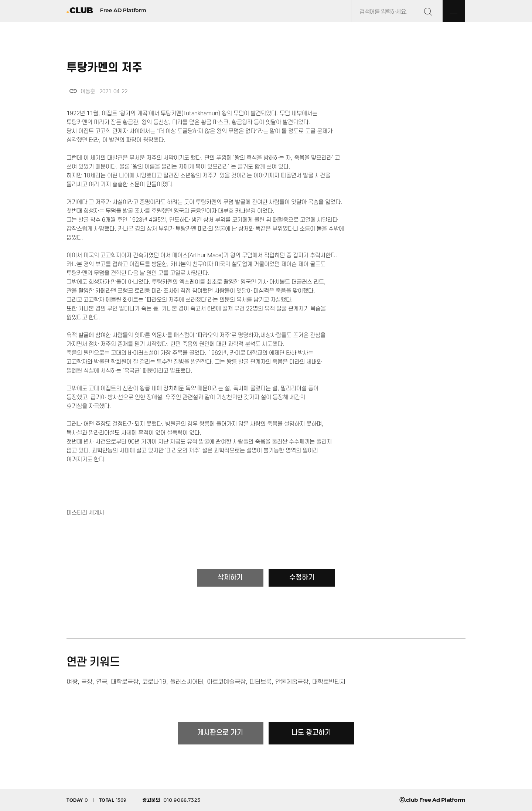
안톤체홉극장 (292, 682)
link (73, 91)
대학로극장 (125, 682)
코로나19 (154, 682)
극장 (87, 682)
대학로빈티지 (329, 682)
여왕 (72, 682)
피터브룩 (260, 682)
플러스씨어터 (187, 682)
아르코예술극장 (226, 682)
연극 (102, 682)
